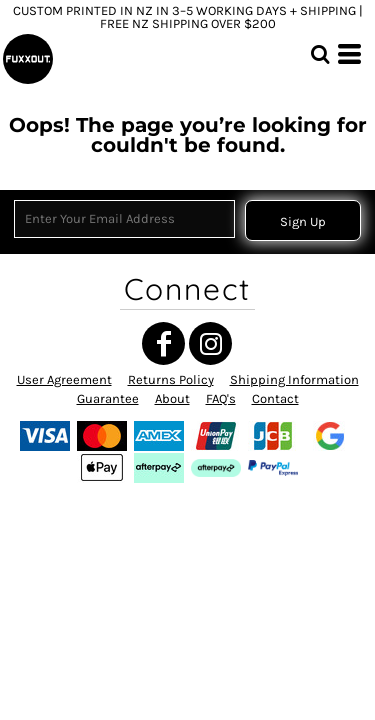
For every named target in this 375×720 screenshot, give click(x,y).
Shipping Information (294, 379)
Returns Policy (171, 379)
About (172, 398)
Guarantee (108, 398)
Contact (275, 398)
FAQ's (221, 398)
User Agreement (64, 379)
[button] (320, 54)
